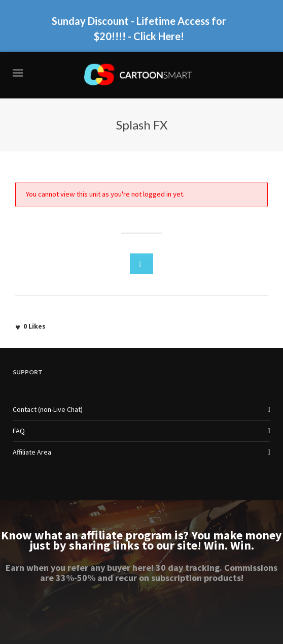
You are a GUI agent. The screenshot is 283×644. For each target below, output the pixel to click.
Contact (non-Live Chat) (48, 409)
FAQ (19, 431)
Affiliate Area (32, 452)
